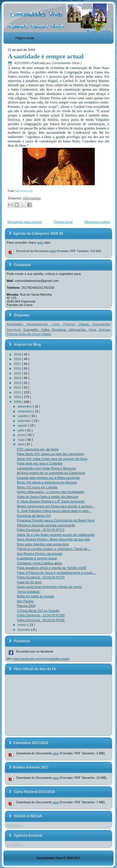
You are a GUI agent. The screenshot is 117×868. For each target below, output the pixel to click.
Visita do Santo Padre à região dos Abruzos (48, 497)
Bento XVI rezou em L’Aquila (37, 487)
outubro (23, 416)
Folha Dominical (55, 330)
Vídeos (46, 334)
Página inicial (25, 38)
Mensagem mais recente (25, 222)
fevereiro (24, 630)
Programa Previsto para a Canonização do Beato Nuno (56, 520)
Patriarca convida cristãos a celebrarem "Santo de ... (54, 549)
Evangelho (32, 330)
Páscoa (12, 334)
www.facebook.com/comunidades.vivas (41, 659)
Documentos (101, 324)
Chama (86, 324)
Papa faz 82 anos (29, 582)
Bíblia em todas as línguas (36, 596)
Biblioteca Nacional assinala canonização (46, 525)
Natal (94, 330)
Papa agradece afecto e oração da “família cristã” (52, 568)
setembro (25, 421)
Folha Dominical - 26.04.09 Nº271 (41, 530)
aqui (40, 242)
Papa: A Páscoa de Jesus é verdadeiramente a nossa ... (56, 573)
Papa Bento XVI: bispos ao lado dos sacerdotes (51, 454)
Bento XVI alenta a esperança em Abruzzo (47, 482)
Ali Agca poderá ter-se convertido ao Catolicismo (51, 473)
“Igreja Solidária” (29, 592)
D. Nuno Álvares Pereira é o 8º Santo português (51, 501)
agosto (23, 425)
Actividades (17, 324)
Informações (32, 198)
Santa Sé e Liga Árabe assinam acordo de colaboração (56, 535)
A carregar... (15, 825)
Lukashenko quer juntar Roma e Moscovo (47, 468)
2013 (18, 383)
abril (21, 444)
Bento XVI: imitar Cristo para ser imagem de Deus (52, 459)
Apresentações (39, 324)
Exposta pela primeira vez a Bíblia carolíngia (48, 478)
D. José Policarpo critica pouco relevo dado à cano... (54, 511)
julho (21, 430)
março (23, 625)
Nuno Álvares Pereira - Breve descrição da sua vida (54, 539)
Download (15, 330)
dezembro (25, 406)
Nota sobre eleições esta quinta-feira (43, 544)
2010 (18, 397)
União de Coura (30, 334)
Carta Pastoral (65, 324)
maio (22, 440)
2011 (18, 392)
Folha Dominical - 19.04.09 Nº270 (41, 577)
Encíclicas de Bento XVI (34, 516)
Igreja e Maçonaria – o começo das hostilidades (51, 492)
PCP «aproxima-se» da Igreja (38, 449)
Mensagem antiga (97, 222)
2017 (18, 364)
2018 (18, 359)
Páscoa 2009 (26, 606)
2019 (18, 354)
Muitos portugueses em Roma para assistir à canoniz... (56, 506)
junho (22, 435)
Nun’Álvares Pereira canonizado (40, 554)
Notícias (105, 330)
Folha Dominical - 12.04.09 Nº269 (41, 615)
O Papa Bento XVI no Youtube (38, 611)
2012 (18, 387)
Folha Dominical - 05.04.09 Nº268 (41, 620)
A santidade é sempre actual (46, 56)
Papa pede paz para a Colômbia (40, 463)
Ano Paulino (25, 601)
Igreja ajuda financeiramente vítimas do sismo (49, 587)
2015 (18, 373)
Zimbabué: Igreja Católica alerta (40, 563)
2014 (18, 378)
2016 (18, 368)
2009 (18, 402)
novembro (25, 411)
